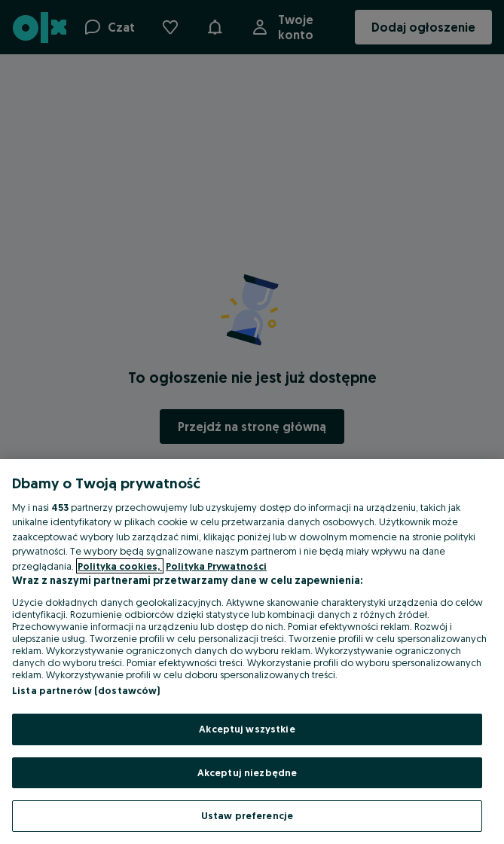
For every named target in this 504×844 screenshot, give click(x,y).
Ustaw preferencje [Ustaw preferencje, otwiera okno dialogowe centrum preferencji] (247, 815)
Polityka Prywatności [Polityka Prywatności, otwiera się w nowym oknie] (216, 566)
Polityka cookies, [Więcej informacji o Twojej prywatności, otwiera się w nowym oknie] (120, 566)
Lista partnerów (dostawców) (86, 690)
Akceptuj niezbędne (247, 772)
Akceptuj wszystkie (247, 729)
